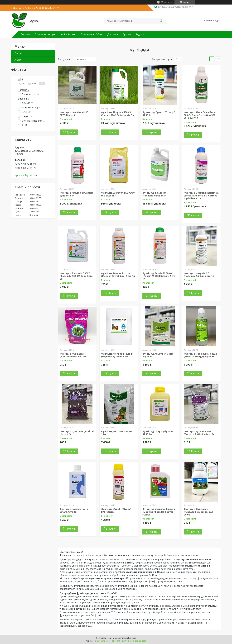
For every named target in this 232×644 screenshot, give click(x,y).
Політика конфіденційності (133, 641)
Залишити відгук (212, 21)
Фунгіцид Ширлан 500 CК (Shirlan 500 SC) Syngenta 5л (118, 114)
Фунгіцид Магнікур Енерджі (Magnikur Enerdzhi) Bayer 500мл (159, 512)
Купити (71, 132)
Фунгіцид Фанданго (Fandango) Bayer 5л (155, 194)
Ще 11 (24, 125)
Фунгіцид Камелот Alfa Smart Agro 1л (74, 510)
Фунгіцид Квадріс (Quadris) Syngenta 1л (76, 194)
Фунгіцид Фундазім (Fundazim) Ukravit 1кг (73, 355)
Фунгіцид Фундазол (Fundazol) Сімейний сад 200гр (199, 512)
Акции (18, 60)
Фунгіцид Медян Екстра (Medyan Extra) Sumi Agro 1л (118, 275)
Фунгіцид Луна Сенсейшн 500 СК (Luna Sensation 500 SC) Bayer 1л (200, 115)
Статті (18, 53)
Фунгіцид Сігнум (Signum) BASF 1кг (158, 433)
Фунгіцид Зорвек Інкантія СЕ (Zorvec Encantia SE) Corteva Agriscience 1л (201, 196)
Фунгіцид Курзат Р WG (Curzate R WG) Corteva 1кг (200, 433)
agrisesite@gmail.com (26, 175)
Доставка (113, 34)
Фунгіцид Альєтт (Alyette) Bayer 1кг (158, 355)
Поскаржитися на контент (106, 641)
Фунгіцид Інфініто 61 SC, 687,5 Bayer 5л (74, 114)
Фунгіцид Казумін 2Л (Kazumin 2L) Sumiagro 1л (199, 275)
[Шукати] (161, 21)
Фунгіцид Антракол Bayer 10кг (117, 433)
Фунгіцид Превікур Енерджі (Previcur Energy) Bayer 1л (201, 355)
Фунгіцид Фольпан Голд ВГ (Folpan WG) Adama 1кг (118, 355)
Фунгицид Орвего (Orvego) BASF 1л (159, 114)
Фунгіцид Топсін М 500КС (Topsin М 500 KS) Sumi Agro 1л (159, 276)
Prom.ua (132, 638)
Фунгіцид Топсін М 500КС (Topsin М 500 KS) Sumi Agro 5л (76, 276)
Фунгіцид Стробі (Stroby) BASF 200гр (116, 510)
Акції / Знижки (68, 34)
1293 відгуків (167, 2)
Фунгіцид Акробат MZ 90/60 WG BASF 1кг (118, 194)
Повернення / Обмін (91, 34)
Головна (26, 34)
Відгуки (140, 34)
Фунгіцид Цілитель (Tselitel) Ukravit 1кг (77, 433)
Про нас (127, 34)
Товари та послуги (45, 34)
